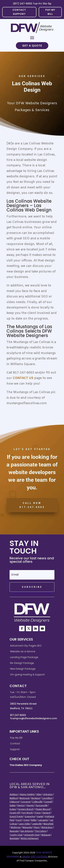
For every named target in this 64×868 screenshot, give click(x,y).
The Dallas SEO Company (26, 765)
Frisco (38, 813)
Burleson (36, 798)
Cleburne (14, 802)
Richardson (47, 828)
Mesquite (27, 828)
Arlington (48, 795)
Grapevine (30, 817)
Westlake (14, 839)
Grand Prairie (16, 817)
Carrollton (47, 798)
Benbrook (24, 798)
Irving (26, 820)
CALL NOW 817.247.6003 (32, 505)
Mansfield (48, 824)
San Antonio (27, 831)
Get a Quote (32, 46)
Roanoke (14, 831)
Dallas (13, 806)
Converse (26, 802)
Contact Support (19, 12)
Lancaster (43, 820)
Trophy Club (16, 835)
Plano (37, 828)
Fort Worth (27, 813)
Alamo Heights (27, 795)
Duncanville (42, 806)
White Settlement (30, 839)
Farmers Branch (26, 809)
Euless (13, 809)
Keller (34, 820)
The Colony (41, 831)
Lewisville (37, 824)
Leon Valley (25, 824)
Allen (39, 795)
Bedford (14, 798)
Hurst (19, 820)
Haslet (40, 817)
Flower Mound (43, 809)
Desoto (30, 806)
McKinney (16, 828)
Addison (14, 795)
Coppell (48, 802)
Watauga (46, 835)
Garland (46, 813)
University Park (32, 835)
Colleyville (37, 802)
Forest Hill (15, 813)
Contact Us (23, 378)
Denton (21, 806)
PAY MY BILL (50, 12)
